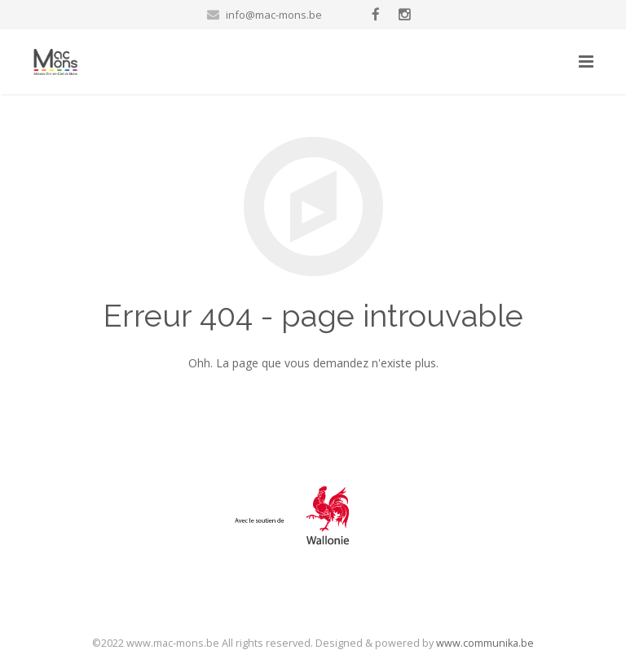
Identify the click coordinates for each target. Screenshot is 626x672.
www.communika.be (485, 643)
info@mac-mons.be (274, 15)
